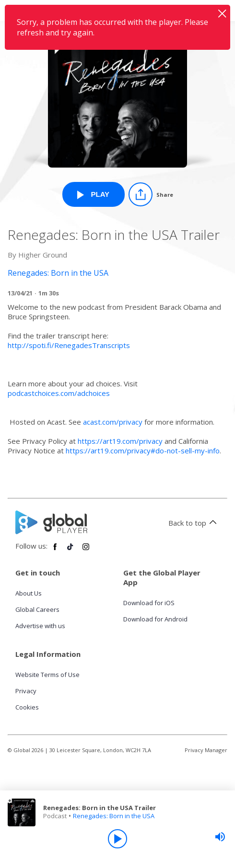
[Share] (151, 194)
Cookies (27, 707)
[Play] (117, 839)
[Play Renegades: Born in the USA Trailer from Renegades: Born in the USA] (94, 194)
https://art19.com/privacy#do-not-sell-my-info (143, 451)
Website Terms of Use (47, 675)
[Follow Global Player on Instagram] (86, 551)
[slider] (220, 837)
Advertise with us (40, 626)
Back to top (194, 523)
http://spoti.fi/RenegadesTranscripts (69, 345)
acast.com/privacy (113, 422)
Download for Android (155, 619)
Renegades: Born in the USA (114, 816)
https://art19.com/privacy (120, 441)
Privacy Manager (206, 750)
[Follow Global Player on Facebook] (55, 551)
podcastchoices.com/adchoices (59, 393)
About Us (29, 593)
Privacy (26, 691)
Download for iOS (149, 603)
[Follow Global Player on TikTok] (70, 551)
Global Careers (37, 609)
